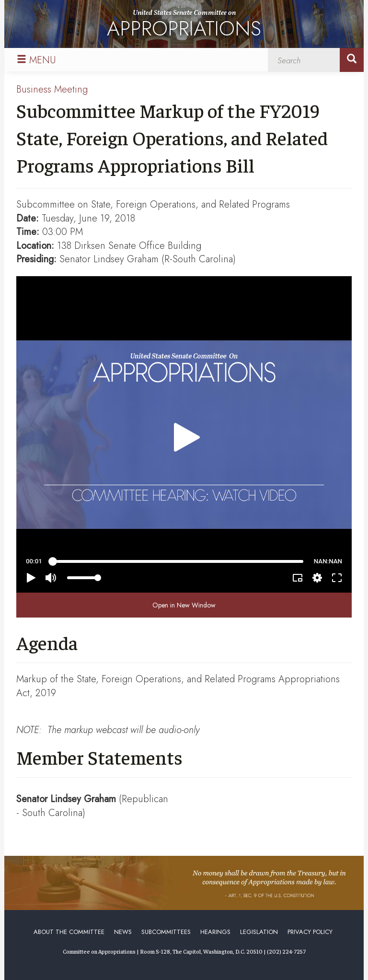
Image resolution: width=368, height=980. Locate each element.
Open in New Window (184, 605)
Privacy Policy (310, 932)
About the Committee (69, 932)
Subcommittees (166, 932)
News (123, 932)
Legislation (259, 932)
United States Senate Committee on (184, 26)
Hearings (215, 932)
